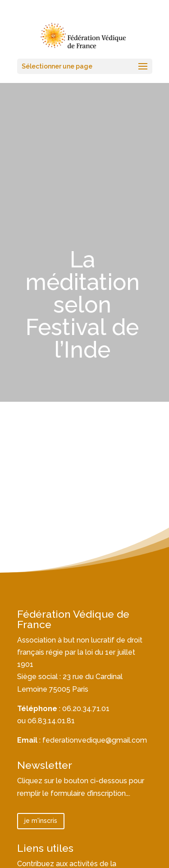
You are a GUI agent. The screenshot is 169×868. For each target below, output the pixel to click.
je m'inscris (41, 821)
